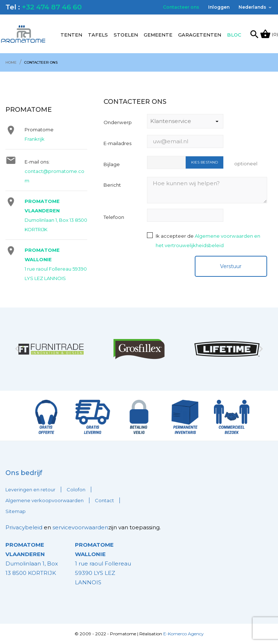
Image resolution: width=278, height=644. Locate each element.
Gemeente (158, 35)
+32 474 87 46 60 (52, 7)
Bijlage (112, 164)
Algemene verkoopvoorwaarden (45, 500)
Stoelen (126, 35)
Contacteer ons (181, 7)
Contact (104, 500)
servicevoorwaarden (80, 527)
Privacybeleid (24, 527)
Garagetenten (200, 35)
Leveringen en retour (30, 490)
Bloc (234, 35)
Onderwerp (118, 122)
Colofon (76, 490)
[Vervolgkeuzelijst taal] (256, 7)
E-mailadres (117, 143)
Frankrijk (35, 139)
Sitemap (16, 511)
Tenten (71, 35)
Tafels (98, 35)
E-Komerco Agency (184, 634)
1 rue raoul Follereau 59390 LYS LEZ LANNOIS (103, 563)
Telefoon (114, 217)
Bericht (112, 185)
